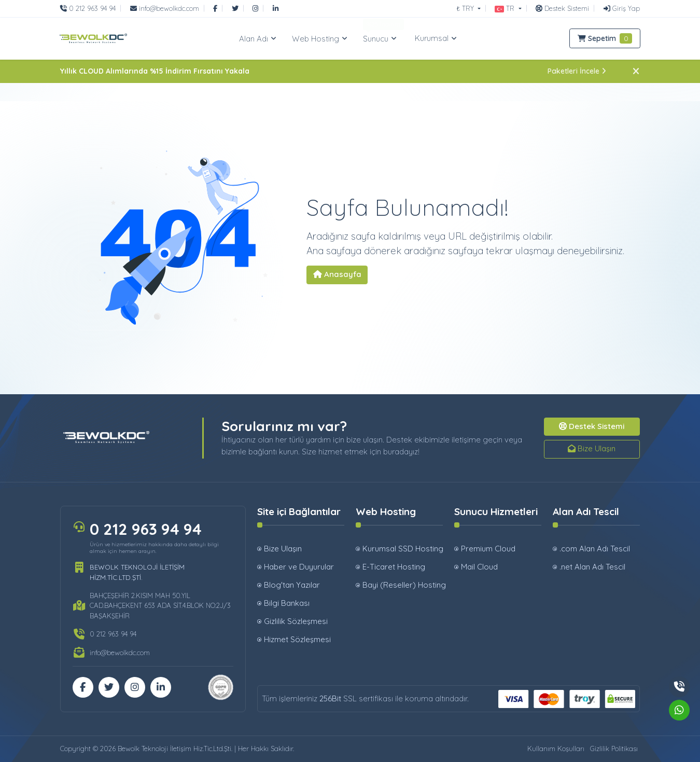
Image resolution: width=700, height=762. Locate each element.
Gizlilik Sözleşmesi (296, 621)
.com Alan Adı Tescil (595, 549)
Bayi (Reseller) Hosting (403, 585)
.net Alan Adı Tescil (592, 567)
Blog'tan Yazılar (292, 585)
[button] (508, 8)
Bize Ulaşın (592, 448)
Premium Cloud (488, 549)
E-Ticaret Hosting (394, 567)
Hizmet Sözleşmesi (297, 639)
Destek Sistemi (592, 426)
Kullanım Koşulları (556, 749)
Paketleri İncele (577, 71)
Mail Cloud (479, 567)
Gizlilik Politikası (614, 749)
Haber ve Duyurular (299, 567)
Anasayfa (337, 274)
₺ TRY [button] (466, 8)
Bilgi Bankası (287, 603)
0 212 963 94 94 (146, 529)
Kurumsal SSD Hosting (403, 549)
